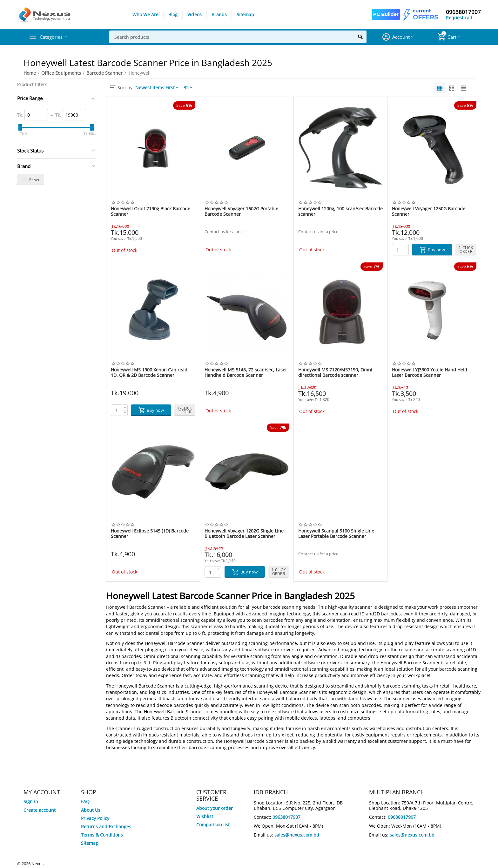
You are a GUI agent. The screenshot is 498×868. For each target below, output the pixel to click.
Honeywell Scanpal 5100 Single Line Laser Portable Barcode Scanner (336, 533)
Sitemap (245, 14)
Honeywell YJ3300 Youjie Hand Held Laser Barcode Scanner (430, 372)
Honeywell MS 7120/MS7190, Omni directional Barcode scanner (335, 372)
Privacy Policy (95, 818)
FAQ (85, 801)
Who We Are (145, 14)
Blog (173, 14)
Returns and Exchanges (106, 827)
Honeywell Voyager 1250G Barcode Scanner (429, 211)
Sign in (31, 801)
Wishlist (205, 816)
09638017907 (463, 12)
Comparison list (213, 825)
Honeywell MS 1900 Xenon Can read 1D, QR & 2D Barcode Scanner (149, 372)
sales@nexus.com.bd (297, 835)
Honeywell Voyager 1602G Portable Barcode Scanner (241, 211)
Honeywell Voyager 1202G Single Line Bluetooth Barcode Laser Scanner (244, 533)
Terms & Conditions (102, 835)
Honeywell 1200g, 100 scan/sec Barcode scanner (340, 211)
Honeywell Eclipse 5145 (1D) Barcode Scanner (150, 533)
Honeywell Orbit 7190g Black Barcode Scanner (151, 211)
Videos (194, 14)
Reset (31, 180)
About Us (91, 810)
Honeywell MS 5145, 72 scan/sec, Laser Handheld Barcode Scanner (246, 372)
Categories (54, 37)
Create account (40, 810)
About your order (215, 808)
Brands (219, 14)
